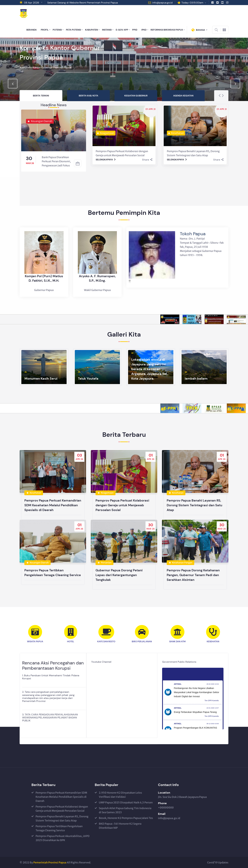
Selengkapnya (106, 160)
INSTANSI (107, 30)
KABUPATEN (91, 30)
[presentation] (13, 84)
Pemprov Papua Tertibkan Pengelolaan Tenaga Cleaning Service (59, 828)
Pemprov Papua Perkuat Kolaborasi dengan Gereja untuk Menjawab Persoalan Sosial (62, 809)
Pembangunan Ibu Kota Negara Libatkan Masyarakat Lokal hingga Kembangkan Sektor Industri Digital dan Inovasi (196, 692)
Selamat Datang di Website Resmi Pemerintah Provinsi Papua (83, 3)
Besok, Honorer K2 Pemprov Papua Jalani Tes (126, 818)
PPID (135, 30)
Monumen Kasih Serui (41, 379)
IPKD (144, 30)
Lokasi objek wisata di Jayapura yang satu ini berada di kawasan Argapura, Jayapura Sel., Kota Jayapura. (150, 369)
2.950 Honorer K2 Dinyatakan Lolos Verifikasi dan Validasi (120, 795)
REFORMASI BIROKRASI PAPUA (167, 30)
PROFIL (45, 30)
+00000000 (166, 808)
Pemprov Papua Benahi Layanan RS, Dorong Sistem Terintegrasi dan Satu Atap (62, 818)
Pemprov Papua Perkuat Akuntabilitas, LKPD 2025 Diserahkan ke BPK (63, 838)
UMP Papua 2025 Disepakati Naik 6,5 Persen (126, 802)
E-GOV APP (122, 30)
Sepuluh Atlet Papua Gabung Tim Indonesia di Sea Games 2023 (125, 810)
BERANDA (32, 30)
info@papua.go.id (162, 3)
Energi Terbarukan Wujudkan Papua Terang (195, 712)
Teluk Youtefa (88, 379)
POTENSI (57, 30)
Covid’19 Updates (218, 862)
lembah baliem (196, 379)
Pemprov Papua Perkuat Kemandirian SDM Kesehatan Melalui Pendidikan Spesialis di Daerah (61, 797)
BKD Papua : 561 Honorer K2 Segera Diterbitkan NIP (120, 826)
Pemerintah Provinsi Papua (50, 862)
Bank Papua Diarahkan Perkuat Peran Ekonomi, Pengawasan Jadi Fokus (56, 161)
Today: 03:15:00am (192, 3)
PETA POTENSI (73, 30)
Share (147, 160)
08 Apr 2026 (32, 3)
